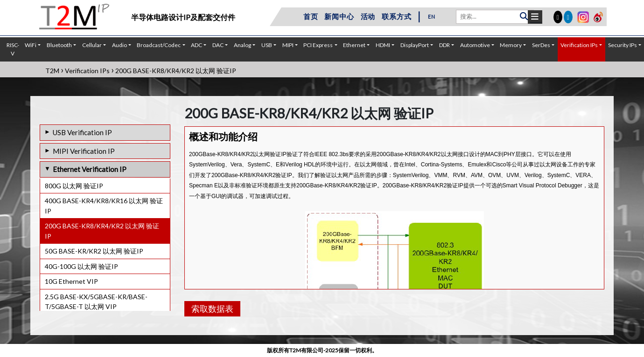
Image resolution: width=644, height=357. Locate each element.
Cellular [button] (92, 45)
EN (432, 17)
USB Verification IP (82, 132)
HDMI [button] (383, 45)
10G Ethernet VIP (71, 281)
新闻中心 (339, 16)
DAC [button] (218, 45)
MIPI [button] (288, 45)
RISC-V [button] (13, 49)
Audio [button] (119, 45)
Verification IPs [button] (579, 45)
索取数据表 (212, 309)
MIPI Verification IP (84, 151)
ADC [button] (196, 45)
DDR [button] (444, 45)
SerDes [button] (541, 45)
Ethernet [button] (354, 45)
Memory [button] (511, 45)
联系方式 (396, 16)
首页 (311, 16)
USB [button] (267, 45)
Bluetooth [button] (59, 45)
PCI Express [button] (318, 45)
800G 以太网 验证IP (74, 186)
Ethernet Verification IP (90, 169)
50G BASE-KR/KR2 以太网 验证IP (94, 251)
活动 (368, 16)
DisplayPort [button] (415, 45)
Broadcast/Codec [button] (159, 45)
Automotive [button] (475, 45)
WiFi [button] (31, 45)
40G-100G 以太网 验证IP (81, 266)
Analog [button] (242, 45)
